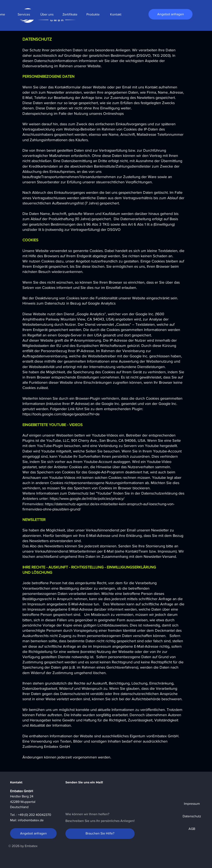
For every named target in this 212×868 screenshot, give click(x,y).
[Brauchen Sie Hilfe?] (100, 834)
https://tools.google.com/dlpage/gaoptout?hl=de (61, 414)
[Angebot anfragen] (170, 14)
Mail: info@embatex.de (27, 820)
